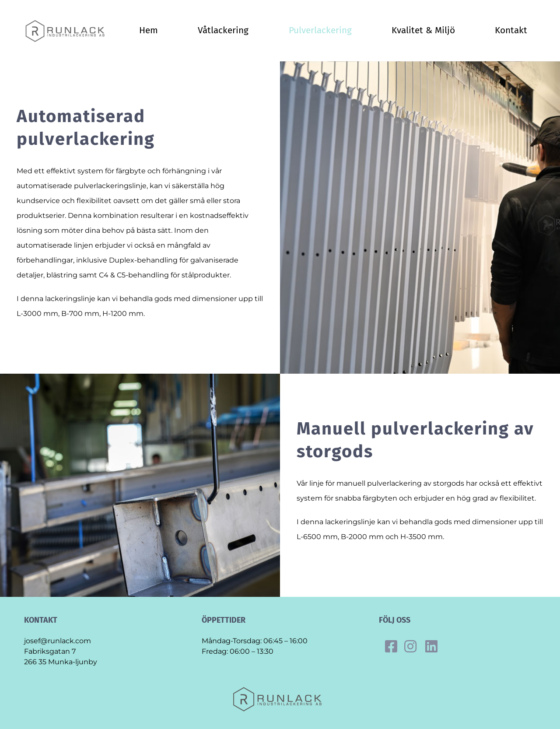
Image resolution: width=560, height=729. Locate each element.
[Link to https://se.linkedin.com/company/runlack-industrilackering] (431, 646)
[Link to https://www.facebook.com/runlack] (391, 646)
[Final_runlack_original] (67, 23)
